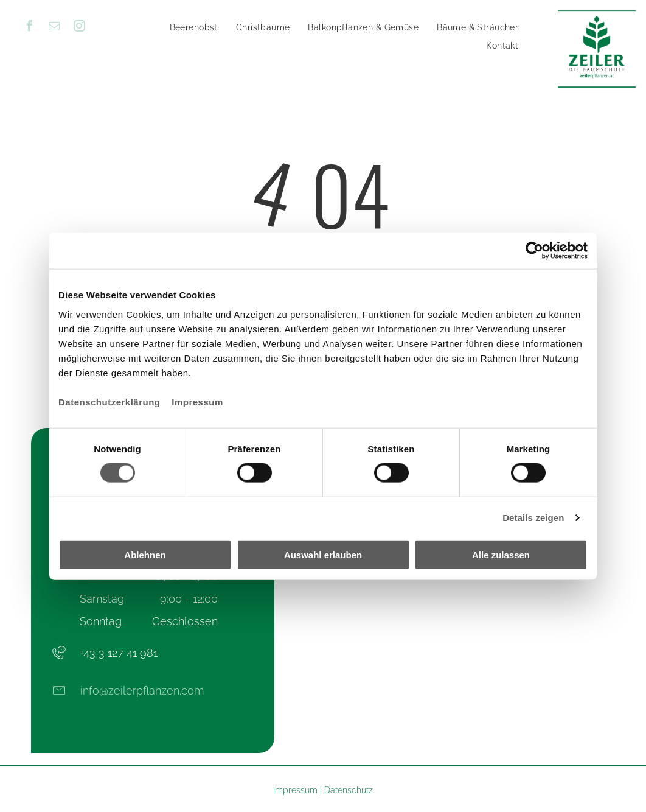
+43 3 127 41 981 (119, 653)
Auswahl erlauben (323, 554)
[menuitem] (194, 28)
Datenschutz (349, 790)
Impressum (197, 401)
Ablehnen (145, 554)
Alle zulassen (501, 554)
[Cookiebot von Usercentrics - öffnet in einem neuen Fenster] (534, 251)
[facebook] (29, 28)
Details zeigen (533, 518)
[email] (54, 28)
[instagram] (79, 28)
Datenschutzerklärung (109, 401)
